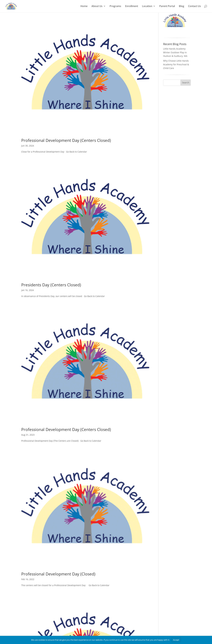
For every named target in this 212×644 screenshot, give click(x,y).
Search (186, 95)
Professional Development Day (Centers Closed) (66, 153)
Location (147, 7)
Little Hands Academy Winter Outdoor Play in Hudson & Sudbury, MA (175, 65)
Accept (176, 640)
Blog (181, 7)
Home (84, 7)
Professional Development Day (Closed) (58, 587)
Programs (115, 7)
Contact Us (195, 7)
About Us (97, 7)
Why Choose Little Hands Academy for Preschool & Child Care (176, 77)
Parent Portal (167, 7)
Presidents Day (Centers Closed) (51, 298)
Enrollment (132, 7)
